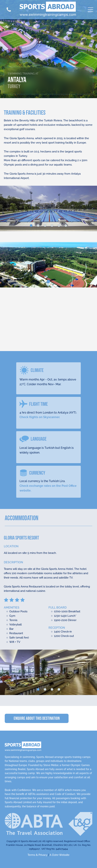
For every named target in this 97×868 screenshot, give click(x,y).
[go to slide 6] (66, 225)
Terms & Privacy (37, 855)
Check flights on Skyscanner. (40, 417)
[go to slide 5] (59, 225)
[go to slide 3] (45, 225)
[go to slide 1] (31, 225)
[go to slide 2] (38, 225)
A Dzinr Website (60, 855)
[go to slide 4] (52, 225)
